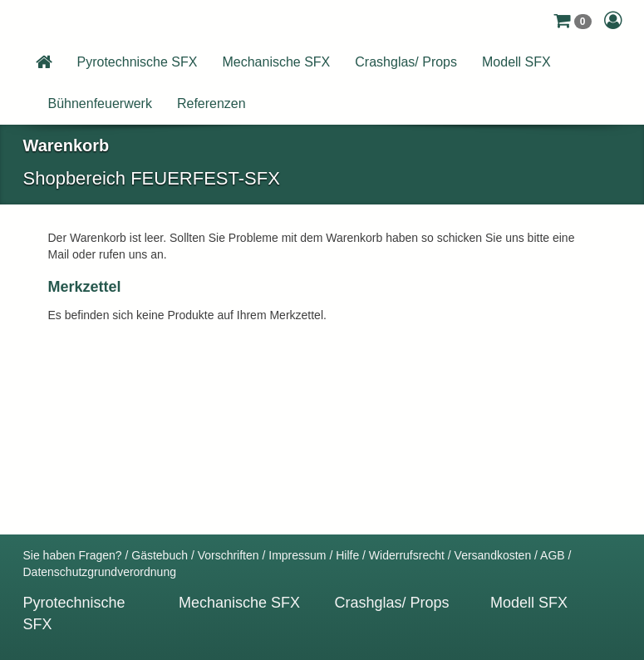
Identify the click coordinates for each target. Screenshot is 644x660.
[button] (572, 21)
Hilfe (347, 555)
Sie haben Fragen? (73, 555)
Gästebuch (160, 555)
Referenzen (211, 103)
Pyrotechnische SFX (138, 62)
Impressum (297, 555)
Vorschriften (229, 555)
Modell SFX (516, 62)
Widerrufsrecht (407, 555)
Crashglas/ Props (406, 62)
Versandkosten (493, 555)
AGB (553, 555)
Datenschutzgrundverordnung (100, 572)
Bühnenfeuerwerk (100, 103)
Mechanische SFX (276, 62)
